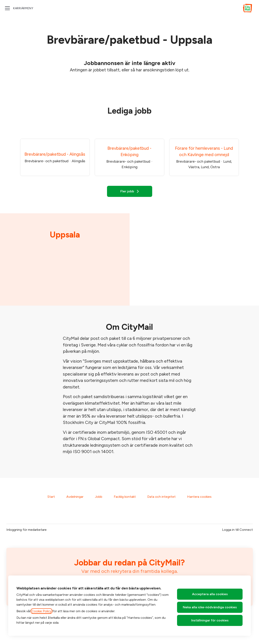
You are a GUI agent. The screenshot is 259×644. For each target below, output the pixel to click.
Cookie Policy (41, 611)
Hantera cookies (199, 497)
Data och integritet (161, 497)
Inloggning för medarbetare (26, 530)
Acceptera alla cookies (210, 594)
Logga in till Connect (237, 530)
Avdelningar (75, 497)
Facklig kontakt (125, 497)
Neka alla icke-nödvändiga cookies (210, 607)
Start (51, 497)
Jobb (99, 497)
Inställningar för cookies (210, 620)
